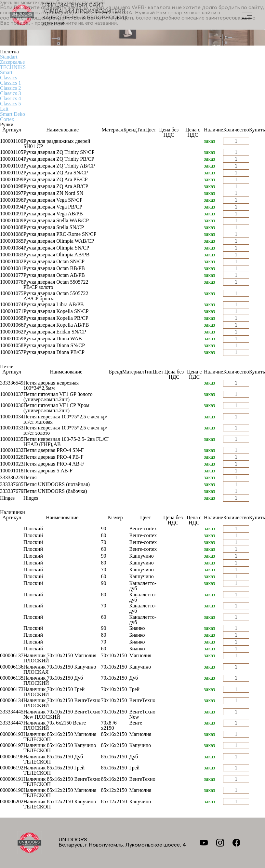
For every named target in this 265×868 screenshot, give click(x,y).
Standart (9, 57)
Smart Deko (13, 114)
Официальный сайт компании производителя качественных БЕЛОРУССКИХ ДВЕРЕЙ (69, 15)
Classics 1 (10, 83)
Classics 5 (10, 104)
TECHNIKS (13, 67)
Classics (8, 78)
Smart (6, 72)
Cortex (7, 119)
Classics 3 (10, 93)
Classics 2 (10, 88)
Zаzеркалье (12, 62)
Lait (4, 109)
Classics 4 (10, 98)
